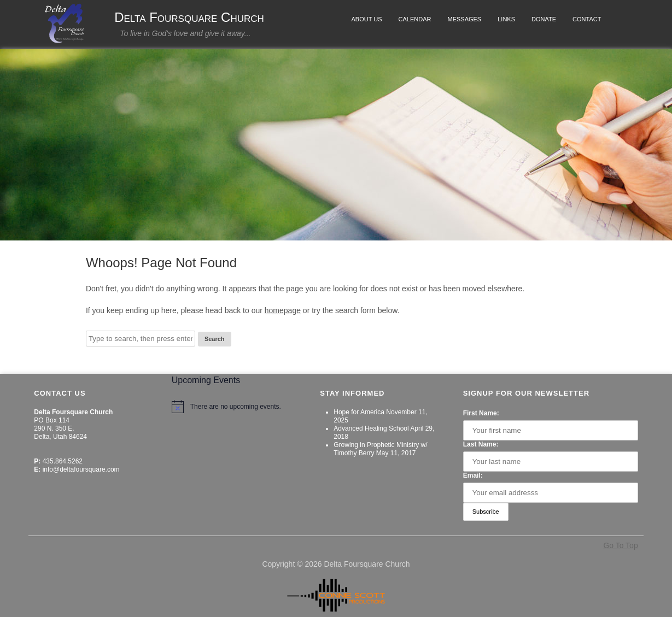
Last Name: (481, 444)
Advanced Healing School (371, 428)
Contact (587, 19)
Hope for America (359, 412)
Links (506, 19)
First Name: (481, 413)
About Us (367, 19)
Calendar (415, 19)
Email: (473, 475)
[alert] (236, 407)
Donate (544, 19)
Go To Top (620, 545)
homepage (283, 310)
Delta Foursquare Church (189, 17)
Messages (464, 19)
